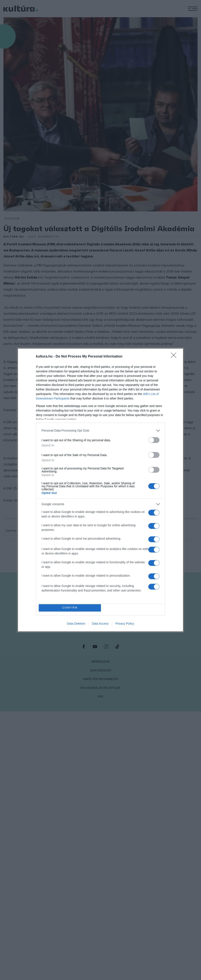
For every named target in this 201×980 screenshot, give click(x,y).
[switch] (154, 439)
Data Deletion (76, 625)
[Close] (175, 356)
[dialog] (100, 490)
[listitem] (100, 430)
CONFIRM (71, 608)
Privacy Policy (125, 625)
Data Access (100, 625)
